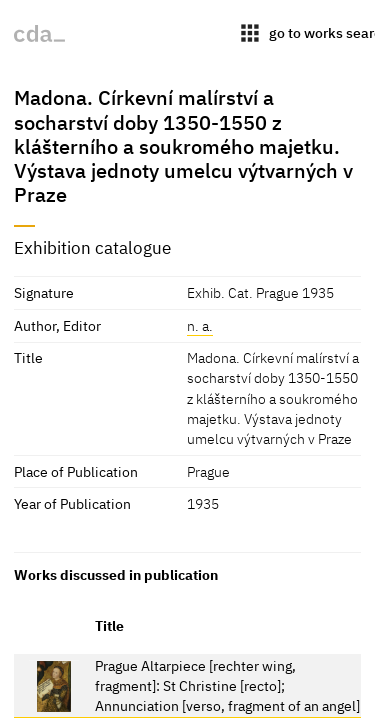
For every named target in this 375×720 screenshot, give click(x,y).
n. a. (200, 325)
